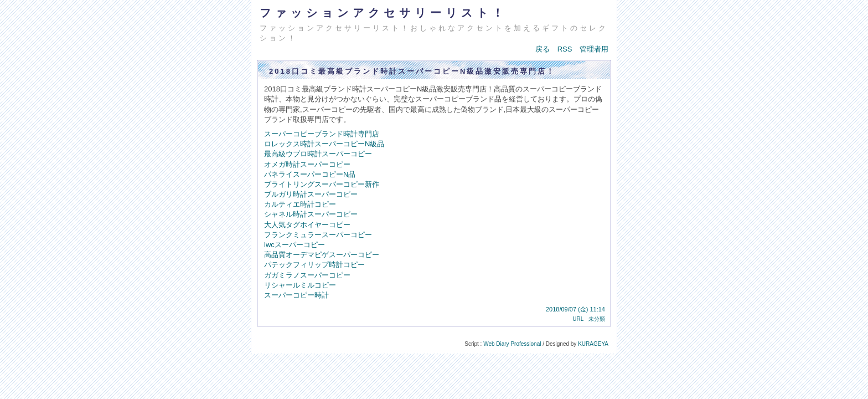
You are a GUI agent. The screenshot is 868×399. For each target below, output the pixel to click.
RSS (565, 49)
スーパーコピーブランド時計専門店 (322, 134)
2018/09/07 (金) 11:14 (575, 309)
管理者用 (594, 49)
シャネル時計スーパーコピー (311, 214)
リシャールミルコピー (300, 285)
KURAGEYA (593, 344)
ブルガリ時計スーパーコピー (311, 194)
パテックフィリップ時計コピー (314, 265)
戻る (542, 49)
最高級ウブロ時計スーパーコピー (318, 154)
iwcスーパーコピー (294, 245)
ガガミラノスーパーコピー (307, 275)
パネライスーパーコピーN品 (310, 174)
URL (578, 319)
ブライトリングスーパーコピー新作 (322, 184)
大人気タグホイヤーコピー (307, 225)
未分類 (597, 319)
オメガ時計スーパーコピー (307, 164)
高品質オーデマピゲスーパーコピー (322, 255)
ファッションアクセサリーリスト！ (384, 13)
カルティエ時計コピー (300, 204)
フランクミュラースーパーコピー (318, 235)
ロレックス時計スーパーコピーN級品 (324, 144)
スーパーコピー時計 (296, 295)
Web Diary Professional (512, 344)
